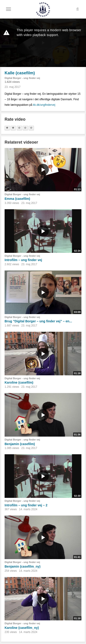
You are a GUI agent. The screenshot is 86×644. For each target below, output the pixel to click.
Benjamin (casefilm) (20, 444)
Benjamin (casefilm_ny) (22, 566)
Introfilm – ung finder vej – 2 (26, 505)
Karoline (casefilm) (19, 382)
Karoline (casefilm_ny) (22, 628)
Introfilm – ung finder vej (23, 260)
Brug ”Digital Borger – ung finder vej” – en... (38, 321)
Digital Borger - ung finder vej (22, 78)
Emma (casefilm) (17, 199)
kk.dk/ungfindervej (44, 105)
